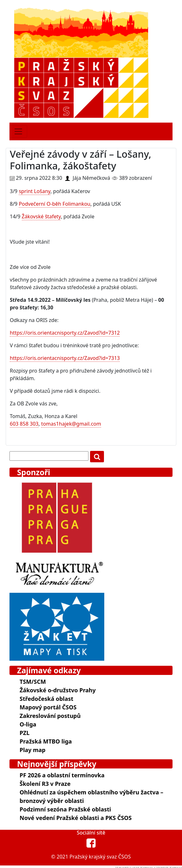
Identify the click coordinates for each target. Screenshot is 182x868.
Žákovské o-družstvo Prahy (58, 690)
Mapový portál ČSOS (48, 707)
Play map (33, 750)
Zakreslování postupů (50, 716)
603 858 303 (24, 424)
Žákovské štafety (41, 216)
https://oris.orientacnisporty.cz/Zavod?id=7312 (65, 333)
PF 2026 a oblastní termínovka (62, 775)
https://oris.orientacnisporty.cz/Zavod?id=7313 (65, 358)
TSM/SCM (33, 682)
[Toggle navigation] (18, 131)
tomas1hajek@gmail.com (71, 424)
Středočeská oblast (46, 699)
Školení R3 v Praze (45, 784)
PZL (24, 733)
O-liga (28, 724)
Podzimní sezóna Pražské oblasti (65, 809)
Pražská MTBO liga (46, 741)
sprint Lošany (34, 191)
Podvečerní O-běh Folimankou (55, 204)
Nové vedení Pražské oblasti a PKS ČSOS (76, 818)
